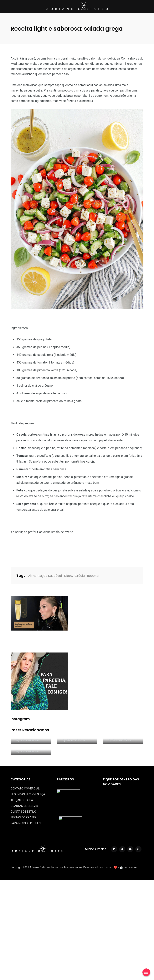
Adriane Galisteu (30, 740)
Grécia (80, 576)
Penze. (133, 867)
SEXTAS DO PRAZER (24, 817)
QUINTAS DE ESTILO (23, 812)
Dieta (68, 576)
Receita (93, 576)
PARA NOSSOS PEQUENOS (27, 823)
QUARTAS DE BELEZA (24, 806)
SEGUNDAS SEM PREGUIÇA (28, 794)
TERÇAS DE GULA (22, 800)
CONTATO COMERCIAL (25, 789)
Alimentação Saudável (45, 576)
